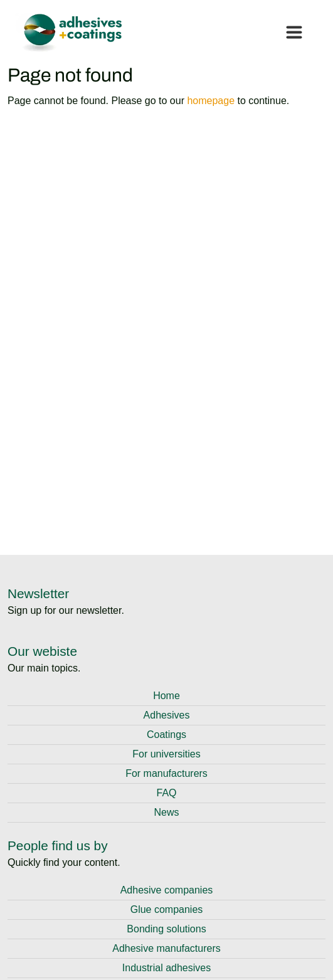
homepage (211, 101)
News (166, 812)
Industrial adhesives (166, 968)
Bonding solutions (166, 929)
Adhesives (167, 715)
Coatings (166, 735)
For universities (166, 754)
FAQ (166, 793)
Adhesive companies (167, 890)
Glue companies (167, 909)
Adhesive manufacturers (166, 948)
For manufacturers (166, 773)
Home (166, 696)
